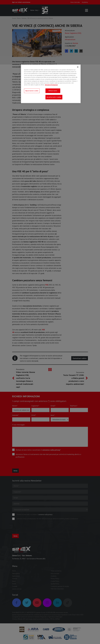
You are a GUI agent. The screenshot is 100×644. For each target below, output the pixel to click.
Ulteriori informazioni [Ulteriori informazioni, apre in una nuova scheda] (51, 85)
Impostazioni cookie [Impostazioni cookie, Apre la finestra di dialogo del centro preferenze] (32, 91)
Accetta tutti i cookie (54, 97)
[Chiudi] (78, 67)
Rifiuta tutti (53, 91)
